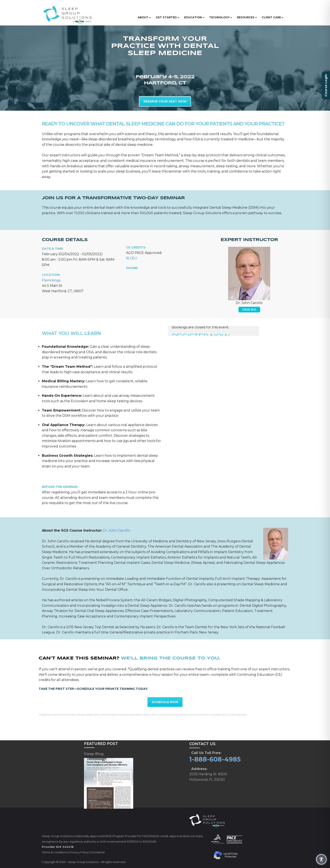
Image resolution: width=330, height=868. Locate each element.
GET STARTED (167, 17)
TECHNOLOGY (221, 17)
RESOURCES (247, 17)
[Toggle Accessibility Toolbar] (321, 859)
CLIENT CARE (273, 17)
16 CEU (132, 258)
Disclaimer (98, 852)
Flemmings (51, 280)
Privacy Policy (79, 852)
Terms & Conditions (55, 852)
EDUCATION (194, 17)
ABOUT (144, 17)
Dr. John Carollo (116, 530)
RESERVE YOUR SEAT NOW (165, 101)
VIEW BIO (249, 309)
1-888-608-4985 (215, 759)
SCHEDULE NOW (165, 702)
